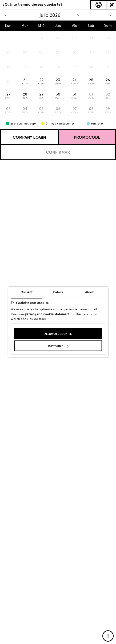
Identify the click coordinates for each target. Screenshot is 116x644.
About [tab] (90, 292)
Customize (58, 346)
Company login (29, 137)
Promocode (87, 137)
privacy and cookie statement (47, 314)
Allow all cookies (58, 334)
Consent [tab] (27, 292)
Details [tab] (58, 292)
